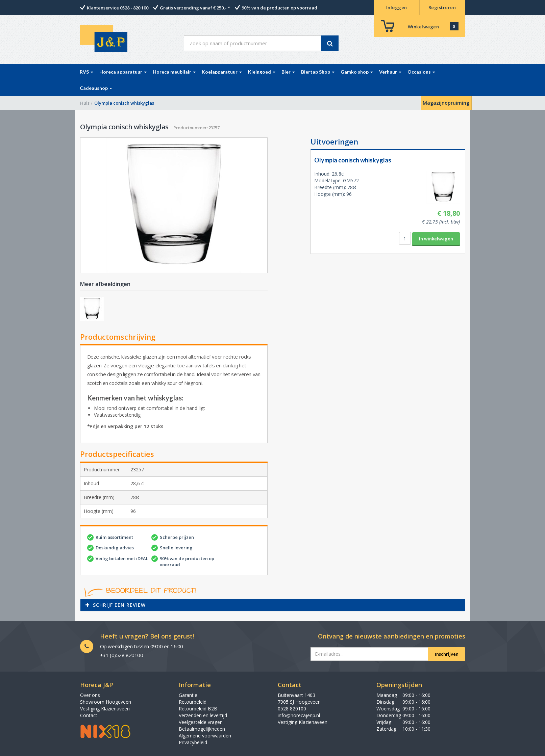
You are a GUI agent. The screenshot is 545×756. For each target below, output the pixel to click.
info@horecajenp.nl (299, 715)
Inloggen (397, 7)
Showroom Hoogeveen (106, 702)
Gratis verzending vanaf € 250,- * (195, 8)
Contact (89, 715)
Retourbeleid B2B (198, 709)
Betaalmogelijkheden (202, 729)
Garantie (188, 695)
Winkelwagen (424, 27)
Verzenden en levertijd (203, 715)
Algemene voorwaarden (205, 736)
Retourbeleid (193, 702)
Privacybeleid (193, 742)
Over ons (90, 695)
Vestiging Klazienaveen (105, 709)
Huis (85, 103)
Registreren (442, 7)
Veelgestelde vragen (201, 722)
